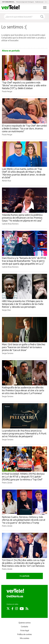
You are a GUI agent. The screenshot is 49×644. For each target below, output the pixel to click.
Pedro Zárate (7, 483)
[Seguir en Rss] (27, 609)
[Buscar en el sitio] (22, 17)
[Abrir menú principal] (45, 8)
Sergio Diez (6, 310)
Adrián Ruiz (6, 181)
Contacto (24, 627)
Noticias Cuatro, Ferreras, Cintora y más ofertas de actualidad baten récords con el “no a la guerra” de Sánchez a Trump (24, 520)
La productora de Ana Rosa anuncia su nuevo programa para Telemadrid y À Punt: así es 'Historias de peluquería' (24, 433)
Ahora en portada (11, 51)
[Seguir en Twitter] (8, 609)
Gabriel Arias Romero (10, 224)
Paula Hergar (7, 91)
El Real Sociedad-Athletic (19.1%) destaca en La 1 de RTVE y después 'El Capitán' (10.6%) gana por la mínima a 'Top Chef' (23, 477)
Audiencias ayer (39, 2)
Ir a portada (25, 576)
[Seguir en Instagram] (17, 609)
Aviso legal (25, 630)
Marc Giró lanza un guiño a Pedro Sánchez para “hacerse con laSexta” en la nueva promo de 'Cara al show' (24, 347)
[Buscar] (42, 17)
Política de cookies (24, 634)
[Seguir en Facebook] (12, 609)
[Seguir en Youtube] (22, 609)
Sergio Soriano (8, 353)
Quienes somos (25, 623)
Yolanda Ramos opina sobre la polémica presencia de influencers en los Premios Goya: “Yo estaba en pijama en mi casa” (22, 218)
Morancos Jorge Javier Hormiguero (25, 2)
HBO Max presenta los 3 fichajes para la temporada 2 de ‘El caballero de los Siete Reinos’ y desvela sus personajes (23, 304)
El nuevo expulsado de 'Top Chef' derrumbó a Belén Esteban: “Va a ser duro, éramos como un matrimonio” (24, 128)
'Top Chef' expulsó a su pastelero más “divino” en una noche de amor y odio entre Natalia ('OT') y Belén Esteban (24, 85)
